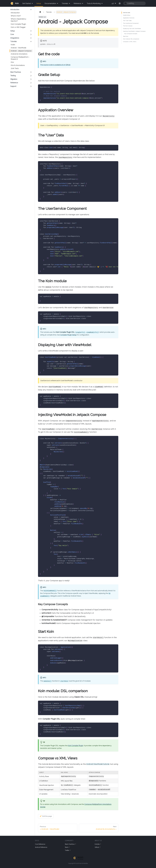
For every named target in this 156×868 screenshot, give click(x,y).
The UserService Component (131, 23)
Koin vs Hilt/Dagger (18, 27)
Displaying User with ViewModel (132, 29)
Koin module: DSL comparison (131, 39)
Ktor (12, 62)
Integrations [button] (15, 38)
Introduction (15, 13)
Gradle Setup (127, 15)
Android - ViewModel (18, 48)
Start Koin (126, 36)
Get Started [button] (27, 3)
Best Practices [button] (16, 72)
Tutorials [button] (65, 3)
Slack (67, 847)
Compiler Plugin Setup (68, 335)
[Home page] (40, 12)
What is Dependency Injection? (18, 20)
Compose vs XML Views (130, 42)
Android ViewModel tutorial (98, 764)
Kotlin (13, 45)
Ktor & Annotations (18, 65)
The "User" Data (127, 21)
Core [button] (12, 34)
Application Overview (129, 18)
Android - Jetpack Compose (21, 51)
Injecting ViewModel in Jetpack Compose (134, 31)
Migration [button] (14, 79)
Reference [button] (77, 3)
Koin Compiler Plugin (18, 24)
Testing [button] (13, 76)
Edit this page (46, 816)
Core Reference (40, 844)
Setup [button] (13, 31)
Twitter (68, 850)
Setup (39, 3)
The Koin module (128, 26)
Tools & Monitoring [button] (94, 3)
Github (98, 847)
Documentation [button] (50, 3)
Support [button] (13, 86)
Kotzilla (98, 844)
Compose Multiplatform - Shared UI (20, 58)
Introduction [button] (15, 10)
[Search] (134, 3)
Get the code (127, 13)
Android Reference (41, 847)
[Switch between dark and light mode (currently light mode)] (120, 3)
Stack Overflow (70, 844)
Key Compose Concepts (131, 34)
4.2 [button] (113, 3)
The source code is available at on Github (55, 65)
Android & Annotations (19, 54)
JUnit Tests (15, 68)
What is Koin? (16, 16)
